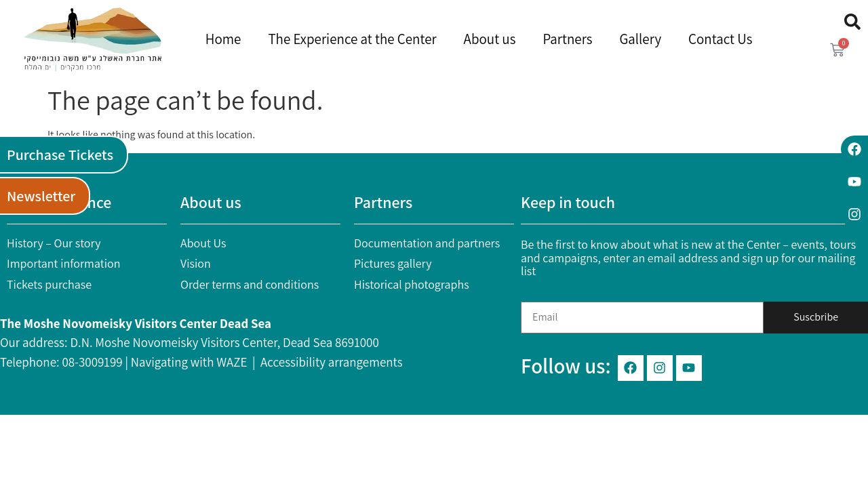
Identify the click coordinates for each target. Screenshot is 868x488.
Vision (196, 263)
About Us (203, 243)
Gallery (640, 39)
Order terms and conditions (250, 284)
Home (223, 39)
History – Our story (54, 243)
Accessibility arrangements (332, 362)
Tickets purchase (49, 284)
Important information (64, 263)
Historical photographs (412, 284)
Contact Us (720, 39)
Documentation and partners (427, 243)
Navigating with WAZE (189, 362)
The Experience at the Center (352, 39)
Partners (567, 39)
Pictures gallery (393, 263)
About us (490, 39)
